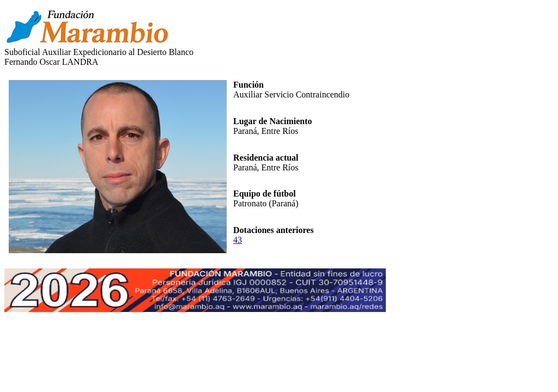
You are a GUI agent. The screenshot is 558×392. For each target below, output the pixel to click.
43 (238, 240)
